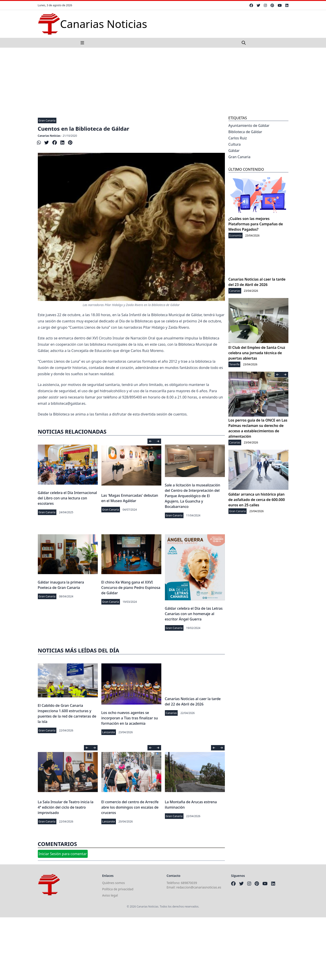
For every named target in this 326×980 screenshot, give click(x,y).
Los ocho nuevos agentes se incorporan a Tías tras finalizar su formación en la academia (130, 718)
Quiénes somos (114, 883)
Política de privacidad (118, 889)
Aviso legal (110, 895)
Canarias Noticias (49, 136)
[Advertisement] (163, 81)
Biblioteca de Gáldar (245, 132)
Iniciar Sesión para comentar (63, 854)
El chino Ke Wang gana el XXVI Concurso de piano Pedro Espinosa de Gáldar (131, 588)
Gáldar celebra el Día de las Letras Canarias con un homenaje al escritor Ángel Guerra (194, 614)
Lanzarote (109, 732)
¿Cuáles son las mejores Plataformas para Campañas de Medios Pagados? (256, 224)
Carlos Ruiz (238, 138)
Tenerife (234, 364)
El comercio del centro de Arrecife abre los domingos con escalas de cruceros (130, 807)
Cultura (235, 144)
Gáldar (234, 151)
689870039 (189, 883)
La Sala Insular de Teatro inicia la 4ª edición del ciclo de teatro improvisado (66, 807)
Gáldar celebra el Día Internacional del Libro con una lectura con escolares (67, 498)
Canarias (171, 713)
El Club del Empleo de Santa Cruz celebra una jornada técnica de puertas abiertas (257, 353)
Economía (235, 235)
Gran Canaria (47, 120)
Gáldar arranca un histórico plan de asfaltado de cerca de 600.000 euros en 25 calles (257, 500)
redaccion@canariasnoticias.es (199, 887)
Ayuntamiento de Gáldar (249, 126)
